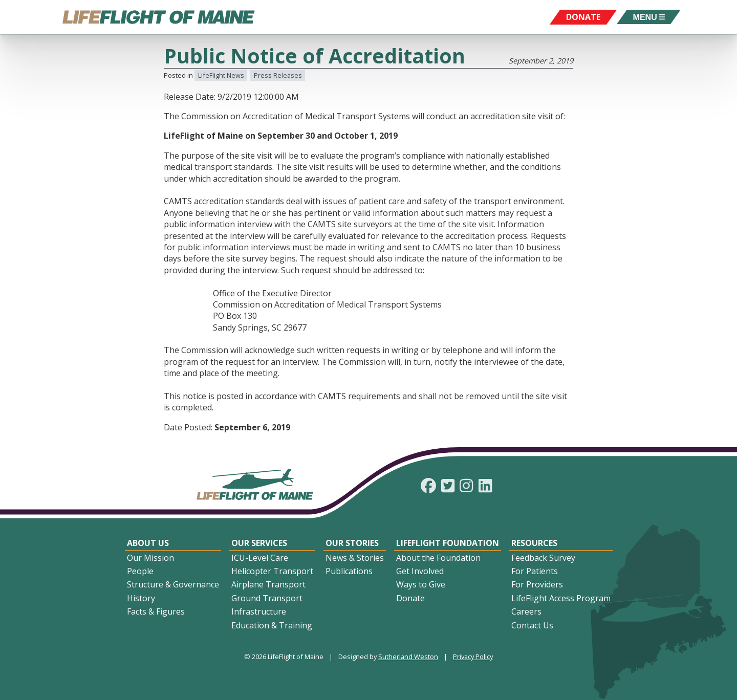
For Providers (537, 584)
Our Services (259, 543)
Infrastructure (259, 611)
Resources (534, 543)
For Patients (535, 571)
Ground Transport (267, 598)
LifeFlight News (221, 75)
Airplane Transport (268, 584)
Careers (526, 611)
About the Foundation (438, 558)
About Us (148, 543)
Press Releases (278, 75)
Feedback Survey (543, 558)
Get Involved (420, 571)
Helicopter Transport (272, 571)
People (140, 571)
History (141, 598)
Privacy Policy (473, 657)
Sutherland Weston (408, 657)
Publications (349, 571)
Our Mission (150, 558)
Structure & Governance (173, 584)
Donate (410, 598)
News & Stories (355, 558)
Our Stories (352, 543)
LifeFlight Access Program (561, 598)
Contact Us (532, 625)
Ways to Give (421, 584)
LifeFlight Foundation (448, 543)
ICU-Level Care (260, 558)
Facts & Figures (156, 611)
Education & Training (272, 625)
